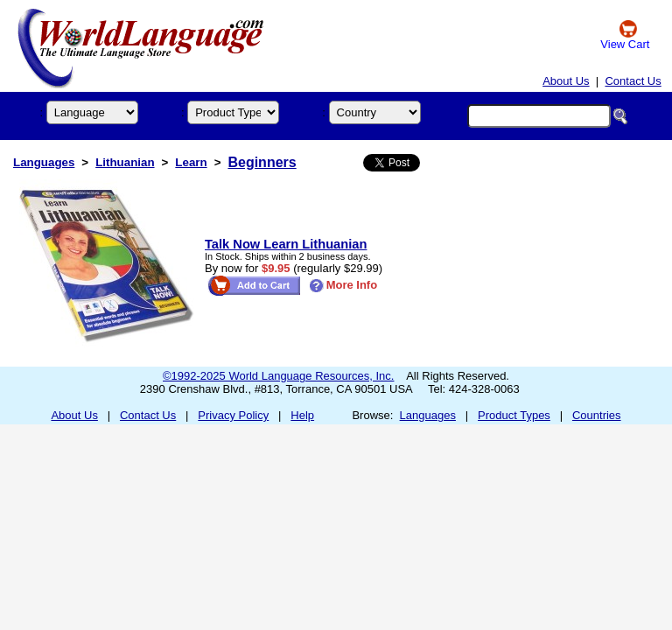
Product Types (514, 415)
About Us (566, 81)
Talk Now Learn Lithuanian (286, 244)
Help (302, 415)
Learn (191, 162)
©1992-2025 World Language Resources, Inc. (278, 376)
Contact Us (633, 81)
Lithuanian (125, 162)
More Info (343, 285)
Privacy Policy (233, 415)
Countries (597, 415)
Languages (44, 162)
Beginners (262, 162)
